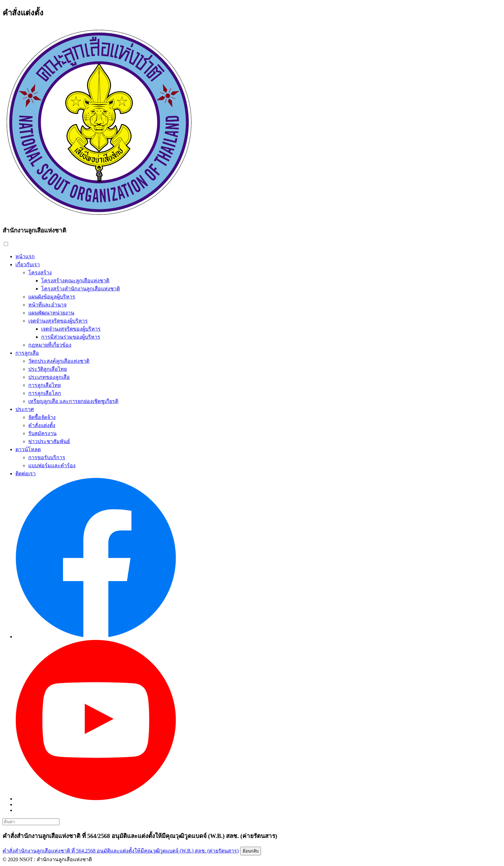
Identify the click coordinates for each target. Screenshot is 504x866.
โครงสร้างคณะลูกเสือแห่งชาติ (75, 281)
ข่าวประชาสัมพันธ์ (49, 441)
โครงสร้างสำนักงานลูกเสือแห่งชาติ (81, 289)
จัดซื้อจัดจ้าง (42, 417)
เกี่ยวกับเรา (28, 264)
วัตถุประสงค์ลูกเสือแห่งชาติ (59, 361)
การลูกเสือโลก (45, 393)
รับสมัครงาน (42, 433)
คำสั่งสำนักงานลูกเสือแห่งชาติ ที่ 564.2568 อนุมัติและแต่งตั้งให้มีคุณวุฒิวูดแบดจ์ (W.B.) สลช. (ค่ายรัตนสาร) (121, 851)
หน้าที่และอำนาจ (47, 305)
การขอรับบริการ (47, 457)
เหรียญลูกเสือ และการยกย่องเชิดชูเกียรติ (73, 401)
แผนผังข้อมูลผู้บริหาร (52, 297)
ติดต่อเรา (26, 474)
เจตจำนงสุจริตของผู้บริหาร (58, 321)
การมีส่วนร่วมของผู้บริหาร (71, 337)
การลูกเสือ (27, 353)
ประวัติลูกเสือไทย (48, 369)
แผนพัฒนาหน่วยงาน (51, 313)
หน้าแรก (25, 256)
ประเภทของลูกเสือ (49, 377)
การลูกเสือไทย (45, 385)
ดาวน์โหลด (28, 449)
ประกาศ (25, 409)
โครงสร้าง (40, 273)
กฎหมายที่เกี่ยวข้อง (50, 345)
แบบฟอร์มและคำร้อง (52, 465)
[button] (6, 244)
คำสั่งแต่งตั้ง (42, 425)
